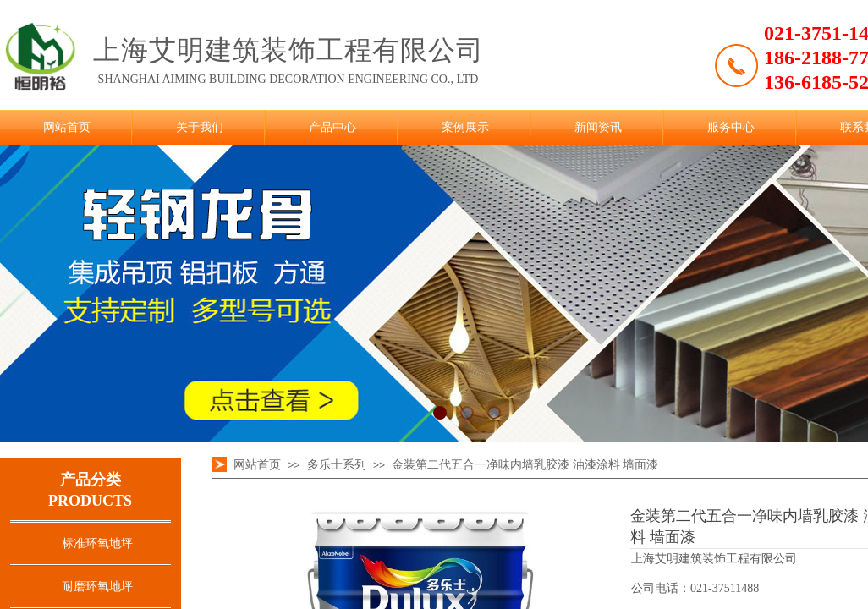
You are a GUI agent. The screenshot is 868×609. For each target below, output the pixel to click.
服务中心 (731, 127)
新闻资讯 (598, 127)
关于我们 (200, 127)
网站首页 (67, 127)
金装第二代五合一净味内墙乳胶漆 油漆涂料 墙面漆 (525, 465)
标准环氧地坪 (97, 543)
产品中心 (332, 127)
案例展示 (465, 127)
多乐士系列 (337, 465)
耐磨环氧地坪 (97, 587)
